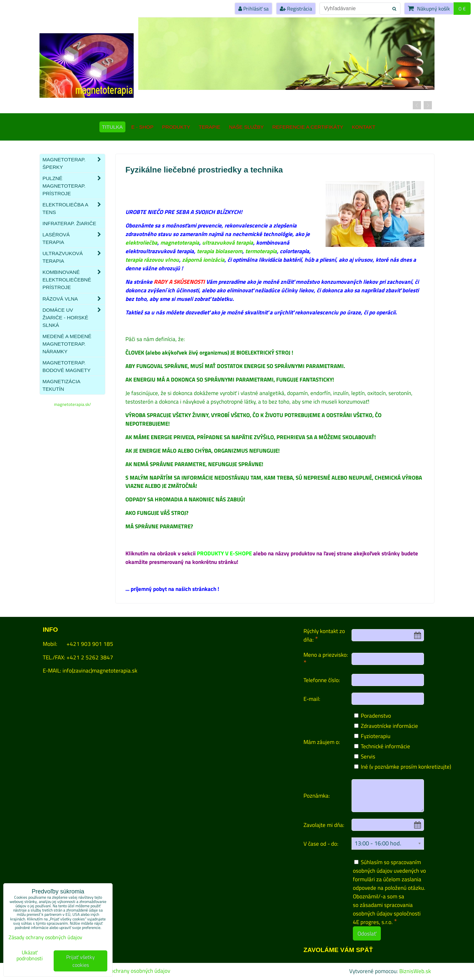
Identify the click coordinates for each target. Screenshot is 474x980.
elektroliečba (141, 242)
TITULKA (112, 127)
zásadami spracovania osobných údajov (383, 909)
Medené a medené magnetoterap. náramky (67, 344)
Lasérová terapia (74, 238)
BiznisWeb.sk (415, 971)
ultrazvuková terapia (228, 242)
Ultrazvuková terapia (74, 257)
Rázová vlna (74, 299)
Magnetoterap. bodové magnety (66, 366)
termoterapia (261, 251)
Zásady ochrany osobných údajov (131, 971)
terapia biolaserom (220, 251)
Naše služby (246, 127)
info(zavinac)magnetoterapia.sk (100, 670)
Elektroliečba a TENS (74, 208)
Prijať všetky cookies (80, 961)
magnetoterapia (180, 242)
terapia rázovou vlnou (152, 260)
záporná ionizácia (203, 260)
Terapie (210, 127)
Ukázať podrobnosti (30, 956)
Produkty (176, 127)
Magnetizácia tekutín (61, 385)
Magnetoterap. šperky (74, 163)
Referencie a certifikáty (308, 127)
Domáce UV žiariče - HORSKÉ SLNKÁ (74, 318)
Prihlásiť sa (253, 9)
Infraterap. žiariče (69, 223)
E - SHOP (142, 127)
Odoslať (367, 933)
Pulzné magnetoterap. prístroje (74, 186)
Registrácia (296, 9)
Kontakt (364, 127)
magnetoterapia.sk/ (72, 404)
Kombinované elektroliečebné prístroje (74, 280)
